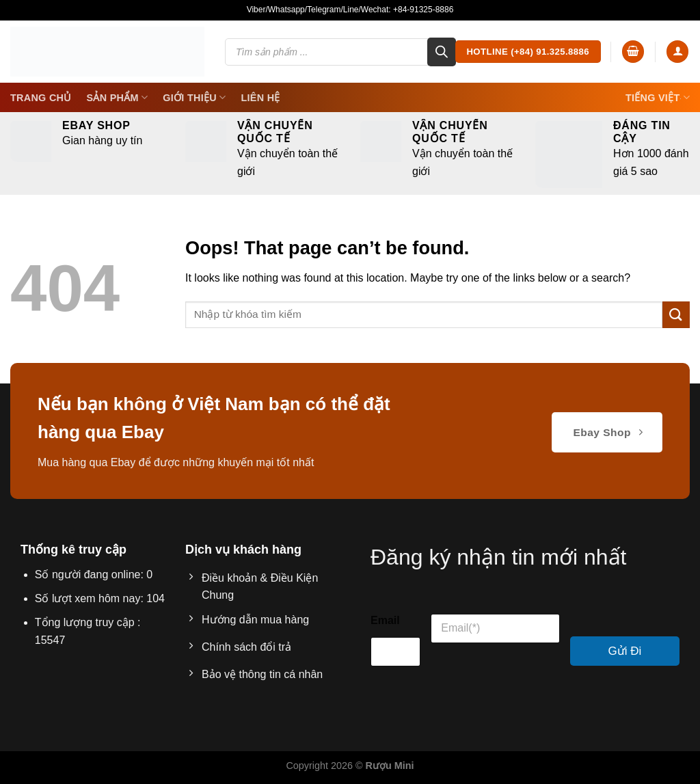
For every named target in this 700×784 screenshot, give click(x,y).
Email (385, 620)
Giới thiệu (194, 97)
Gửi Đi (625, 651)
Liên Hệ (260, 98)
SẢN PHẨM (118, 97)
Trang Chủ (41, 98)
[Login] (677, 52)
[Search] (442, 52)
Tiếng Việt (658, 97)
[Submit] (676, 315)
